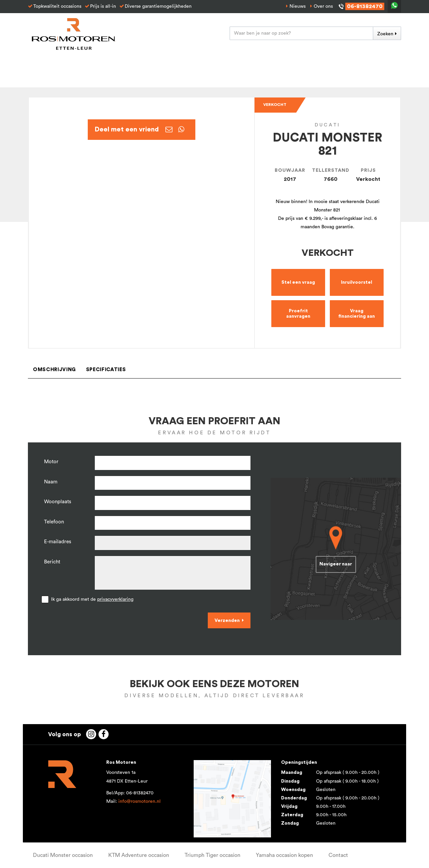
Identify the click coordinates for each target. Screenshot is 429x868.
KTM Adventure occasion (139, 855)
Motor (51, 462)
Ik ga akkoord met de (92, 599)
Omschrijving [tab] (54, 370)
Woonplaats (58, 502)
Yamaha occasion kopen (284, 855)
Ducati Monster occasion (63, 855)
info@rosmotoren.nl (140, 801)
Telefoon (54, 522)
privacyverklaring (115, 599)
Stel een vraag (298, 282)
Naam (51, 482)
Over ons (323, 6)
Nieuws (298, 6)
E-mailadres (58, 542)
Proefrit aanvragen (298, 314)
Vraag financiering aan (357, 314)
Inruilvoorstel (357, 282)
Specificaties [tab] (106, 370)
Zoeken (385, 34)
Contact (338, 855)
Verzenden (227, 621)
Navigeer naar (336, 564)
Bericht (52, 562)
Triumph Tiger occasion (212, 855)
